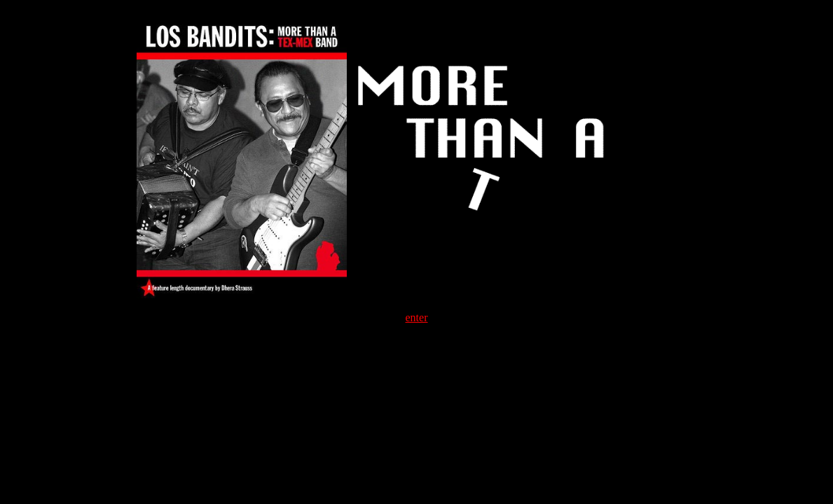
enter (417, 317)
